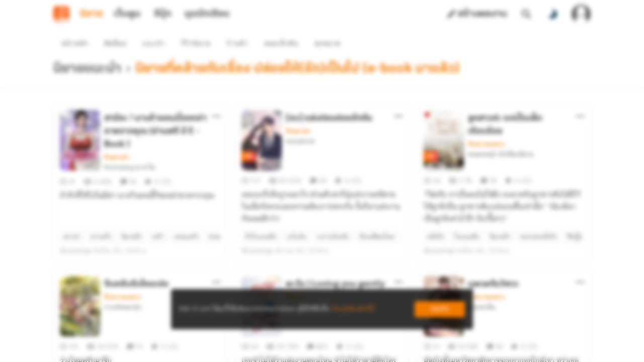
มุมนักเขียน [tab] (207, 14)
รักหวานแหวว (487, 126)
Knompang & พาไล (130, 149)
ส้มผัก (293, 271)
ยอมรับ (440, 309)
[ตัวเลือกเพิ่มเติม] (216, 98)
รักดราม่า (117, 139)
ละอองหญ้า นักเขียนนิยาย (501, 136)
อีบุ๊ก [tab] (163, 14)
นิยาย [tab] (92, 14)
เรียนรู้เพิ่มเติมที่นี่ (353, 309)
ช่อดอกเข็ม (482, 271)
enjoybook (300, 123)
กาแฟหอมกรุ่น (123, 271)
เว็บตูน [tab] (127, 14)
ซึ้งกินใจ (296, 261)
